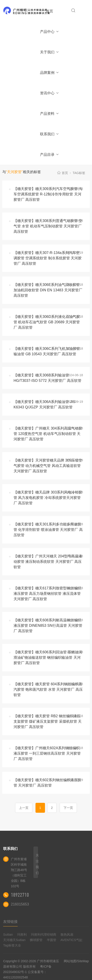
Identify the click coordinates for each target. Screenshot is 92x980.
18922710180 (23, 895)
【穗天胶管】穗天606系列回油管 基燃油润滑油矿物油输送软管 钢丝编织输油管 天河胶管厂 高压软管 (48, 657)
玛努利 (22, 935)
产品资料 (50, 114)
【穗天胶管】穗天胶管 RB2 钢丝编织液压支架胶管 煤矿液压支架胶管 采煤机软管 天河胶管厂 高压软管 (48, 721)
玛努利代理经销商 (44, 935)
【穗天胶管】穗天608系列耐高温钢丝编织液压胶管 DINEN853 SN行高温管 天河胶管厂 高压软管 (48, 626)
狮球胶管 (36, 940)
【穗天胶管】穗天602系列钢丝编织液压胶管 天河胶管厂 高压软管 (47, 783)
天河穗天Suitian (14, 940)
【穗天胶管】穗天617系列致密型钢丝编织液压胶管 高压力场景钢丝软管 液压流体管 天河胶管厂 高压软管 (47, 594)
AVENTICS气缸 (72, 940)
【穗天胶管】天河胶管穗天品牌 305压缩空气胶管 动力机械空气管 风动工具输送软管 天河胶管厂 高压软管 (48, 466)
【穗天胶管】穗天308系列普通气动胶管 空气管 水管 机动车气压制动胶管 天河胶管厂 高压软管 (48, 226)
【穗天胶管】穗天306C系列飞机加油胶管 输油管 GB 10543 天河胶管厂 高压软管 (47, 351)
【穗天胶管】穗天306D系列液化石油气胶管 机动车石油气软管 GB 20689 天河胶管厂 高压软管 (47, 322)
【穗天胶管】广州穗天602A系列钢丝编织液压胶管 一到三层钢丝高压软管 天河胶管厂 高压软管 (47, 753)
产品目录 (50, 155)
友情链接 (10, 922)
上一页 (24, 808)
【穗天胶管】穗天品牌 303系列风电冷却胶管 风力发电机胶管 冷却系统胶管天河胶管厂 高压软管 (48, 498)
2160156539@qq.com (29, 904)
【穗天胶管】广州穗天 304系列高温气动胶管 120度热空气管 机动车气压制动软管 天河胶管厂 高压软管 (48, 434)
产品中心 (50, 32)
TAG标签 (79, 173)
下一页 (68, 808)
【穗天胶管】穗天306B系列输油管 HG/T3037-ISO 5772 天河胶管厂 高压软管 (47, 378)
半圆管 (52, 940)
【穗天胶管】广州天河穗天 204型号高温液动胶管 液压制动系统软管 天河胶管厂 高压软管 (48, 562)
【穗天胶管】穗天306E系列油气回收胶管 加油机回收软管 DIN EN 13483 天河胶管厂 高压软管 (48, 290)
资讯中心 (50, 93)
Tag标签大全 (12, 945)
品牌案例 (50, 73)
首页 (50, 11)
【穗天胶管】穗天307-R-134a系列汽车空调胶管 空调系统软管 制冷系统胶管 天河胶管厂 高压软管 (48, 258)
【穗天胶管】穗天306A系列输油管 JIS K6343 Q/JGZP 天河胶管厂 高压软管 (44, 404)
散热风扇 (67, 935)
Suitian (8, 935)
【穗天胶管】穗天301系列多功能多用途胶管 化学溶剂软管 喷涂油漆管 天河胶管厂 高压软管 (48, 530)
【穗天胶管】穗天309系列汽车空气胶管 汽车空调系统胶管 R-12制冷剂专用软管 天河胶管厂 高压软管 (48, 194)
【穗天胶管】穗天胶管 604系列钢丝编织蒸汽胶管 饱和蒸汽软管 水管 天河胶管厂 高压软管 (48, 689)
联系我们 (50, 134)
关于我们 (50, 52)
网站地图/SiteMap (76, 961)
